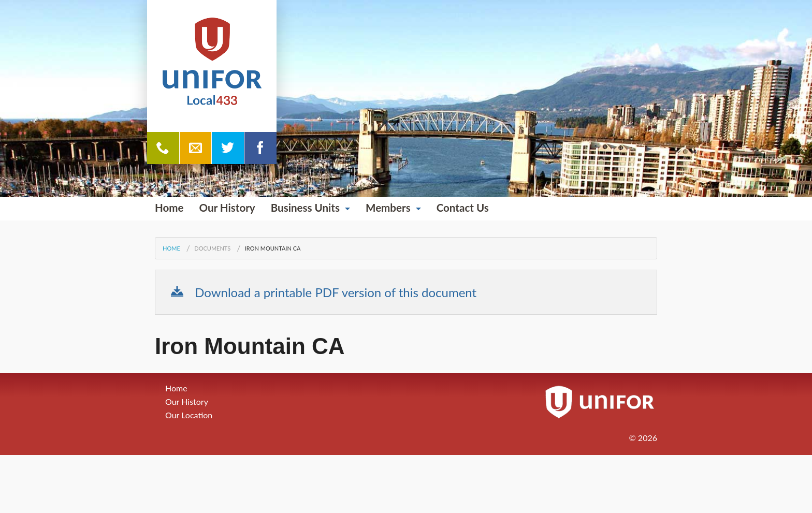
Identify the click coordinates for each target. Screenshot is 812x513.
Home (169, 208)
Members (388, 208)
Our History (227, 208)
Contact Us (463, 208)
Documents (212, 248)
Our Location (189, 415)
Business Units (305, 208)
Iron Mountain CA (273, 248)
